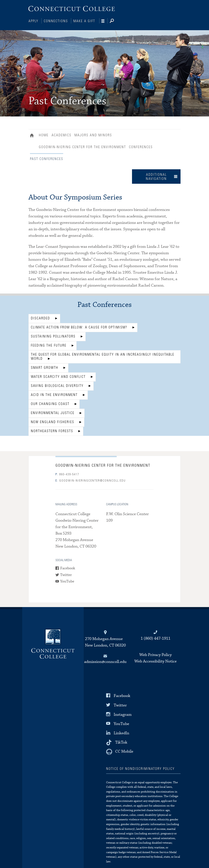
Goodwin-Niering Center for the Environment (82, 147)
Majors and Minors (93, 135)
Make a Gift (84, 21)
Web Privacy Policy (156, 654)
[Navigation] (104, 21)
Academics (61, 135)
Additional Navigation (156, 176)
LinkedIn (121, 733)
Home (33, 135)
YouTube (67, 581)
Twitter (66, 575)
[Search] (115, 21)
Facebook (68, 568)
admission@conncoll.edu (105, 661)
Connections (56, 21)
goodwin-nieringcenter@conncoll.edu (91, 480)
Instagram (123, 714)
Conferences (141, 147)
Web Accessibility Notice (156, 661)
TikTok (121, 742)
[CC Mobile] (120, 751)
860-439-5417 (67, 474)
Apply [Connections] (33, 21)
